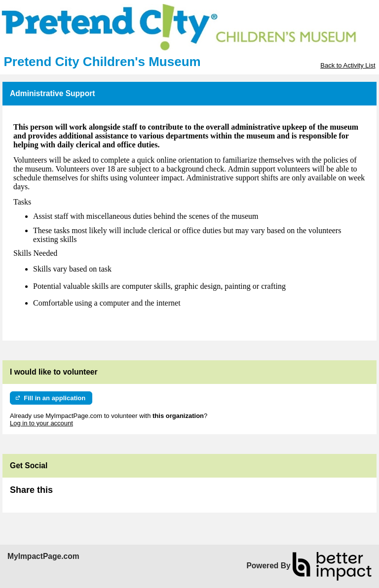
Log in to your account (41, 423)
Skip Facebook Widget (85, 494)
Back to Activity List (348, 65)
